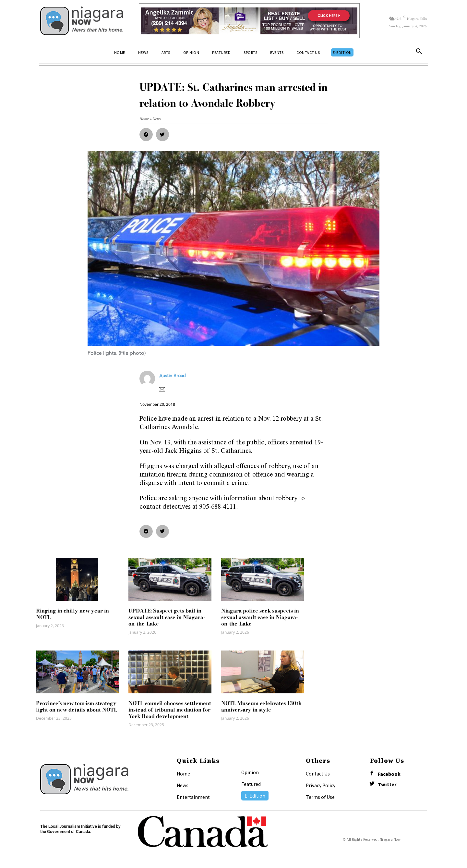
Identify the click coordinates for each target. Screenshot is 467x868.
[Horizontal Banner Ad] (249, 21)
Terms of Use (320, 797)
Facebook (389, 774)
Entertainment (193, 797)
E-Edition (255, 796)
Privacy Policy (321, 785)
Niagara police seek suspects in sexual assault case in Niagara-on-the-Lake (260, 617)
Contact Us (318, 774)
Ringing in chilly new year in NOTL (72, 614)
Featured (251, 784)
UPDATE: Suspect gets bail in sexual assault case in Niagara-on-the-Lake (167, 617)
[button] (419, 53)
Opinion (250, 772)
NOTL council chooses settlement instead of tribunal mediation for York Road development (170, 710)
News (183, 785)
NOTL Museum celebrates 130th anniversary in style (261, 706)
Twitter (387, 784)
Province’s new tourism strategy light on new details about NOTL (77, 706)
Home (183, 774)
